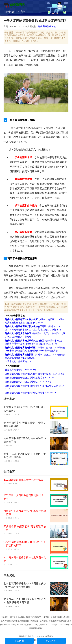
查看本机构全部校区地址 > (18, 361)
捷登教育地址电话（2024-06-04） (21, 370)
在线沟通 (19, 641)
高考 (23, 12)
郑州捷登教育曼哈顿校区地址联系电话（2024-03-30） (31, 378)
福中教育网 (10, 12)
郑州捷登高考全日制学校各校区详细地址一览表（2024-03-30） (35, 374)
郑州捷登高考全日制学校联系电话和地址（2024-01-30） (32, 393)
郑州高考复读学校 (47, 27)
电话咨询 (51, 641)
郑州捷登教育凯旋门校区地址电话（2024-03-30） (29, 382)
